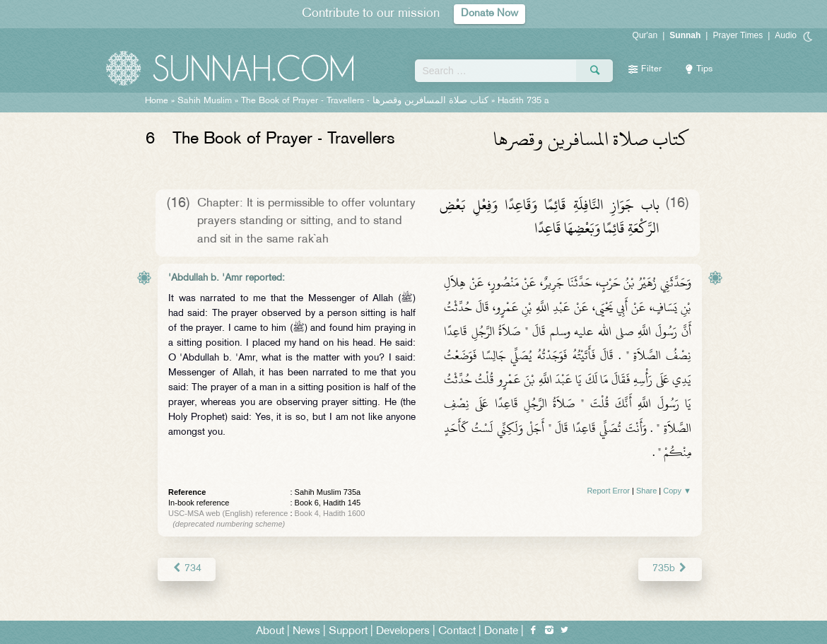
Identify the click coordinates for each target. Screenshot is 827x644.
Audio (786, 35)
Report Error (608, 491)
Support (348, 631)
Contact (457, 631)
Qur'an (645, 35)
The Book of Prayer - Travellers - (365, 101)
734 (186, 569)
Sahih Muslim (205, 101)
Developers (403, 631)
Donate (501, 631)
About (270, 631)
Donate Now (490, 14)
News (306, 631)
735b (670, 569)
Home (157, 101)
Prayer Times (738, 35)
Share (646, 491)
